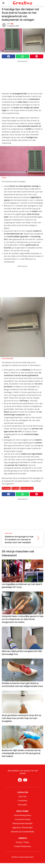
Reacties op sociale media (23, 832)
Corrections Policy (22, 819)
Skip (12, 24)
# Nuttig (16, 488)
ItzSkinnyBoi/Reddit (7, 358)
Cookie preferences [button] (22, 846)
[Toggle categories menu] (3, 3)
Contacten (22, 801)
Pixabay (4, 177)
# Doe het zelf (27, 488)
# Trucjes (6, 488)
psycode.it (22, 805)
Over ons (22, 796)
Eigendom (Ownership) (22, 828)
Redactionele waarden (23, 823)
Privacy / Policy (22, 842)
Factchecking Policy (23, 815)
